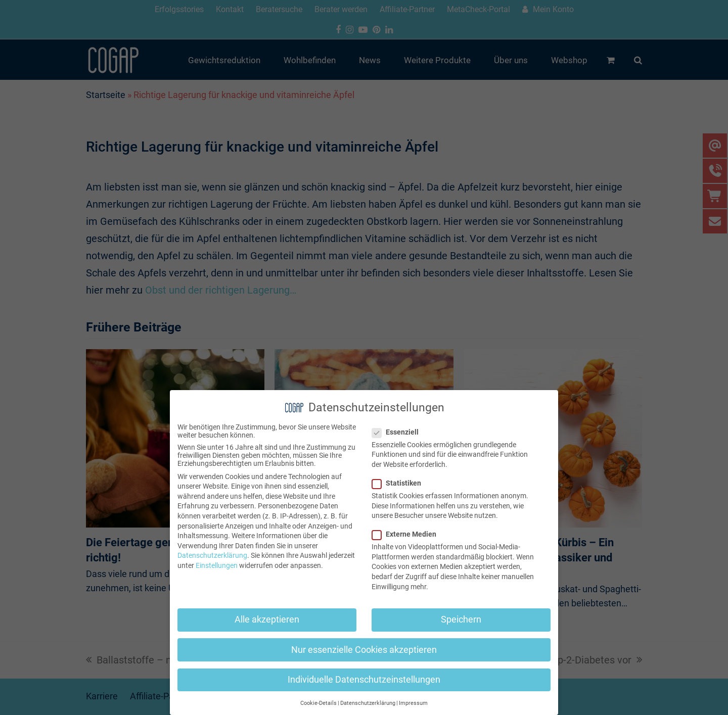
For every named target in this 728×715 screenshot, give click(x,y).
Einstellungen (217, 565)
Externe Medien (407, 534)
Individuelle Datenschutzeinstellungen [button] (364, 680)
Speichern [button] (461, 619)
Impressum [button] (413, 703)
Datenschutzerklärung (212, 555)
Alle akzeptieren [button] (267, 619)
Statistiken (400, 483)
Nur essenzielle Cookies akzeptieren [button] (364, 650)
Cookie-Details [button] (318, 703)
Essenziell (398, 432)
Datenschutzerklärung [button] (368, 703)
